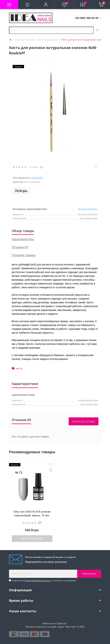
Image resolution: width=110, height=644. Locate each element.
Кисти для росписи (48, 40)
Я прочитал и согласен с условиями (44, 580)
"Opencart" (62, 623)
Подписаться (89, 574)
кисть (19, 368)
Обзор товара (23, 231)
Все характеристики (88, 209)
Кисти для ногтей (25, 40)
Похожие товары (24, 255)
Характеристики (23, 239)
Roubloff (37, 178)
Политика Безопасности (37, 580)
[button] (46, 5)
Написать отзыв (83, 421)
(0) (42, 167)
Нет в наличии (32, 539)
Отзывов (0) (20, 247)
